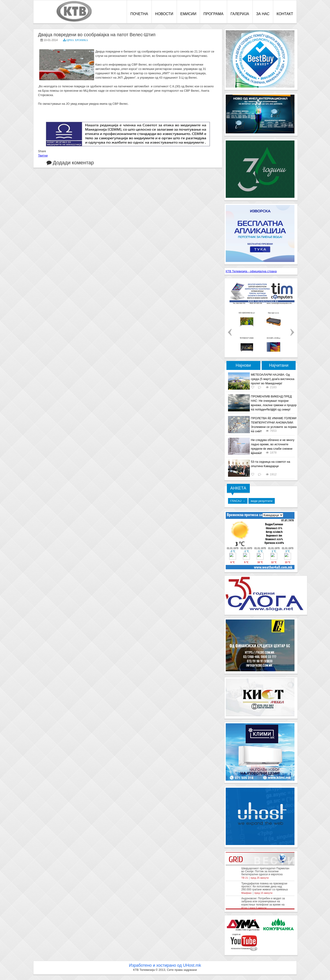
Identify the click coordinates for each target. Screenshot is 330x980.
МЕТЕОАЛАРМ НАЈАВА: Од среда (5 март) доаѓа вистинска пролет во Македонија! (273, 379)
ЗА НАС (263, 14)
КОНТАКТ (285, 14)
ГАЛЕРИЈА (240, 14)
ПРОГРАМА (213, 14)
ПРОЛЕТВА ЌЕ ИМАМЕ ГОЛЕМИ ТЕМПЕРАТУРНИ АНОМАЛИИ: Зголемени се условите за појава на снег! (274, 425)
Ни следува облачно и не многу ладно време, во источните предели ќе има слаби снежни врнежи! (273, 446)
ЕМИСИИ (188, 14)
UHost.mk (192, 965)
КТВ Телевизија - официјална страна (251, 271)
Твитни (43, 156)
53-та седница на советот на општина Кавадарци (271, 464)
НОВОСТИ (164, 14)
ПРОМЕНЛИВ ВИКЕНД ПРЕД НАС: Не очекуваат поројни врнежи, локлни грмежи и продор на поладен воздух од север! (274, 403)
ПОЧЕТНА (139, 14)
